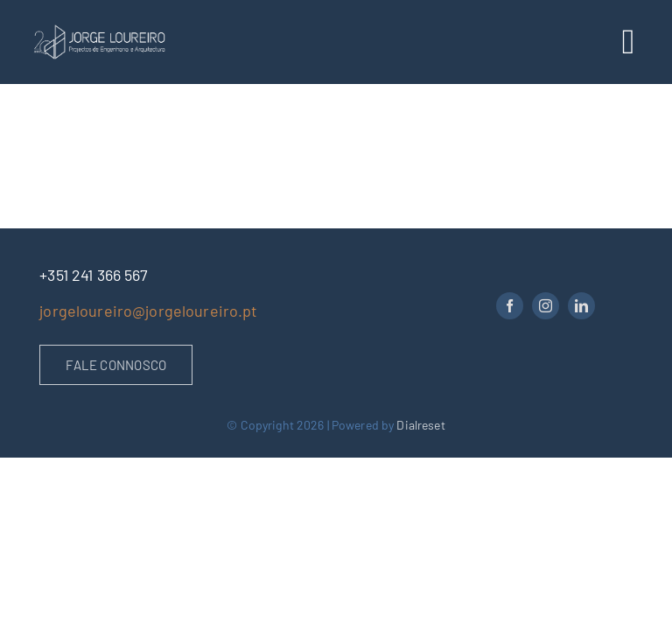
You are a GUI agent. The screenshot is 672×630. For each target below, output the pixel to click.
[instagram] (546, 306)
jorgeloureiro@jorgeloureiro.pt (148, 311)
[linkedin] (581, 306)
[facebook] (510, 306)
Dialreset (420, 425)
